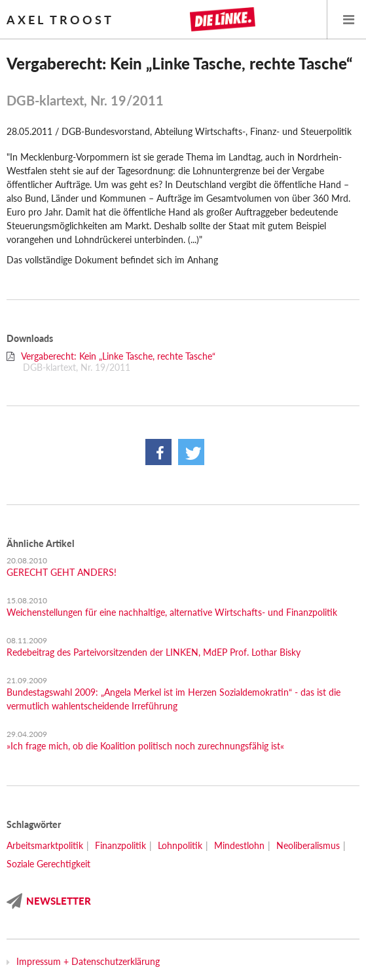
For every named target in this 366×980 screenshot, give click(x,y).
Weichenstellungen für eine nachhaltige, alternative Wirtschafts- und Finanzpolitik (172, 612)
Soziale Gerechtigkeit (48, 864)
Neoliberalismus (308, 845)
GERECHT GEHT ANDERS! (62, 572)
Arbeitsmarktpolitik (45, 845)
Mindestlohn (239, 845)
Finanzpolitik (120, 845)
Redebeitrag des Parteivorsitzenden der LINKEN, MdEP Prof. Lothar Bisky (154, 652)
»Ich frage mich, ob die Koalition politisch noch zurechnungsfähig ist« (145, 746)
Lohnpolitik (180, 845)
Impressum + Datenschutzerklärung (88, 961)
